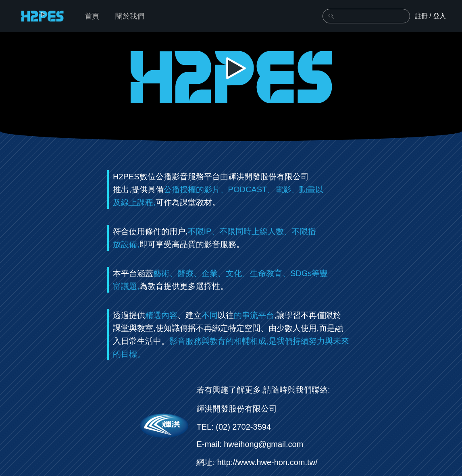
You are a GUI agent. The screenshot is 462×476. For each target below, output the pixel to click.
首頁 (92, 16)
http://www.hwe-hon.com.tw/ (267, 462)
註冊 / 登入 (430, 16)
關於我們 (130, 16)
